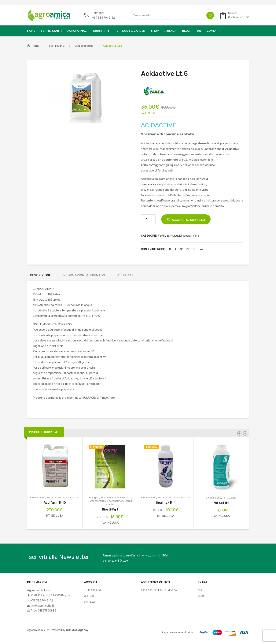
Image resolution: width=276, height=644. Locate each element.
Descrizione (40, 275)
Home (35, 46)
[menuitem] (31, 31)
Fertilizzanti (57, 46)
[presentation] (239, 433)
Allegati (125, 275)
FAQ (200, 590)
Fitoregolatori (115, 501)
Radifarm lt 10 (55, 503)
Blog (201, 596)
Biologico (94, 497)
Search (210, 15)
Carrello (90, 602)
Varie (196, 236)
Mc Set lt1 (221, 503)
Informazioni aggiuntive (84, 275)
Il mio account (93, 590)
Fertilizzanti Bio (97, 501)
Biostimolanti (38, 497)
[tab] (40, 276)
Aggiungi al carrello (188, 220)
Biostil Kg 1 (110, 509)
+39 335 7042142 (103, 18)
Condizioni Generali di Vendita (159, 590)
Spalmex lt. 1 (166, 503)
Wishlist (89, 596)
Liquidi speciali (84, 46)
